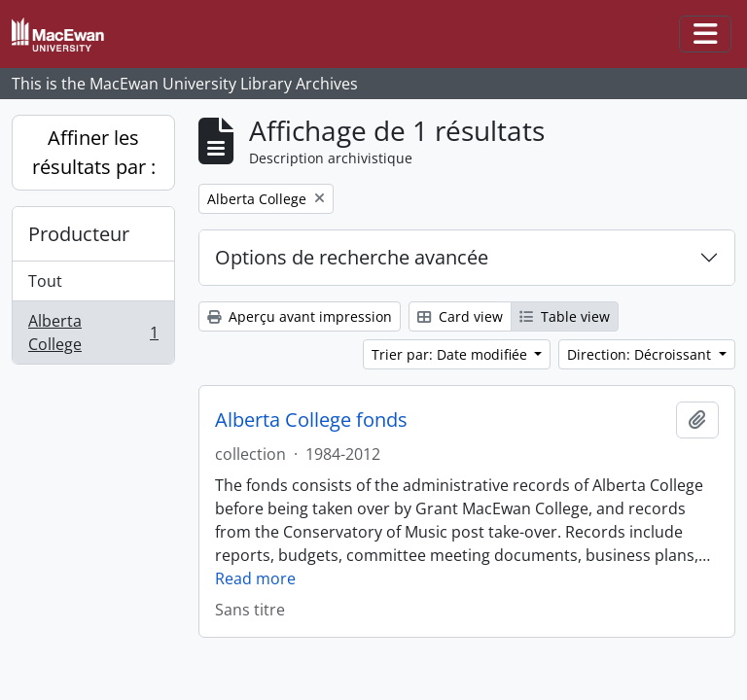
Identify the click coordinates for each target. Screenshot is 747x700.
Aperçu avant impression (300, 316)
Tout (45, 281)
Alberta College (93, 332)
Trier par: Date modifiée (451, 354)
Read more (255, 578)
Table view (565, 316)
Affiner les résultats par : (94, 152)
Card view (460, 316)
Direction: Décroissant (641, 354)
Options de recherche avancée (352, 257)
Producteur (79, 234)
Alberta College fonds (311, 420)
